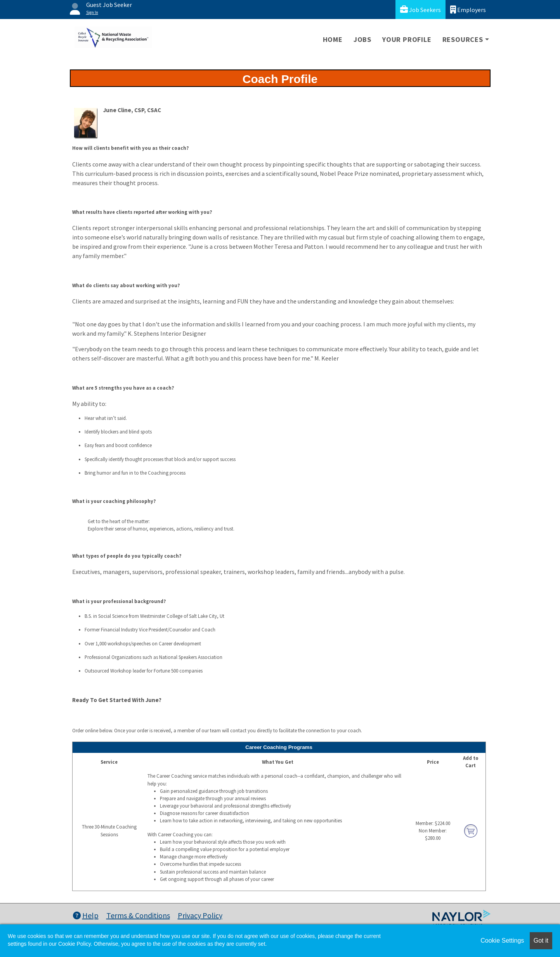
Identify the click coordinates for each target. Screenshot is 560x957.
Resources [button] (463, 39)
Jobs (362, 39)
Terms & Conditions (138, 915)
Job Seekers (420, 10)
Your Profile (407, 39)
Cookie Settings (502, 941)
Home (333, 39)
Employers (468, 10)
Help (86, 915)
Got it (541, 941)
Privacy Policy (200, 915)
